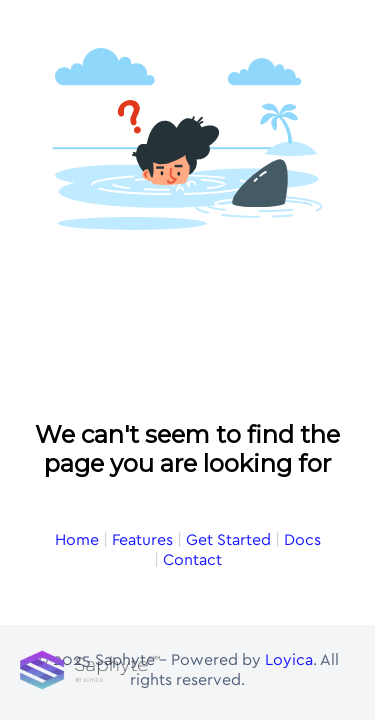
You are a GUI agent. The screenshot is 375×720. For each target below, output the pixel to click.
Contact (192, 395)
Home (77, 375)
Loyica (289, 665)
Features (142, 375)
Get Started (228, 375)
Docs (302, 375)
